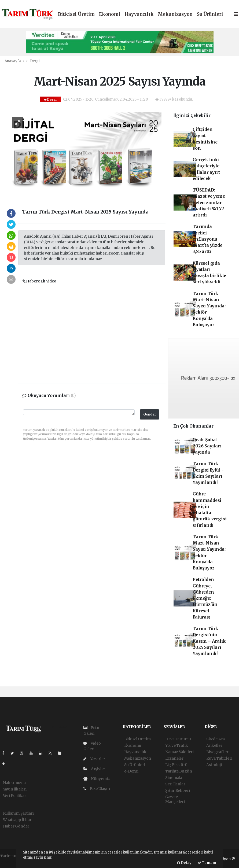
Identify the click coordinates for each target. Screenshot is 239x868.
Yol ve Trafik (177, 745)
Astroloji (214, 765)
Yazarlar (94, 759)
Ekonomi (110, 14)
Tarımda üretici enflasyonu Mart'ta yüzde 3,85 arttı (207, 239)
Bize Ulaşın (97, 789)
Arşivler (94, 769)
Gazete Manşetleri (175, 799)
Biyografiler (217, 752)
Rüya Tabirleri (219, 758)
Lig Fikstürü (176, 765)
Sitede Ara (216, 739)
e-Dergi (33, 61)
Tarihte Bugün (179, 771)
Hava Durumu (178, 739)
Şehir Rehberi (178, 790)
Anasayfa (13, 61)
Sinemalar (175, 778)
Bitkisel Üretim (76, 14)
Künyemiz (97, 779)
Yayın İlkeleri (15, 789)
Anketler (214, 745)
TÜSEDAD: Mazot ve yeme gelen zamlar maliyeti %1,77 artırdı (209, 203)
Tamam (207, 863)
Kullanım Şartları (19, 813)
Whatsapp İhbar (17, 820)
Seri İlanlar (175, 784)
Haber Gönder (16, 826)
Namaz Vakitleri (179, 752)
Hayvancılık (139, 14)
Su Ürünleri (210, 14)
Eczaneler (174, 758)
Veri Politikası (15, 796)
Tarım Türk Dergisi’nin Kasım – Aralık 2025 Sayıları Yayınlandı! (209, 641)
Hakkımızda (14, 783)
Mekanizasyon (175, 14)
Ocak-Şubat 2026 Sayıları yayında (207, 446)
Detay (184, 863)
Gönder (150, 414)
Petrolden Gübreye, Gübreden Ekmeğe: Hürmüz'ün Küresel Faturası (205, 598)
